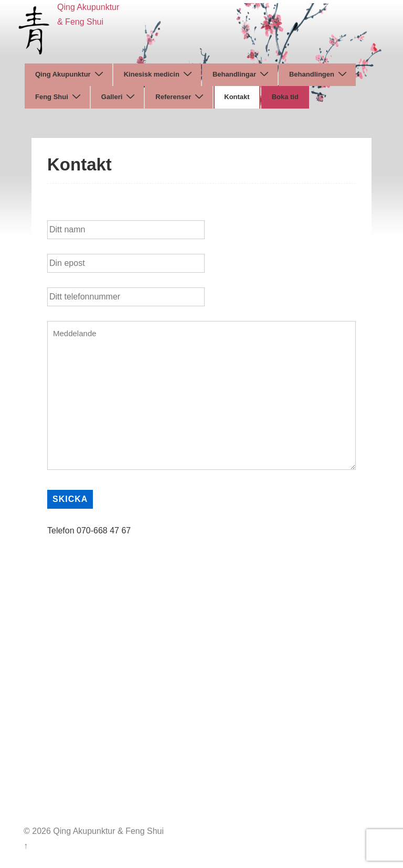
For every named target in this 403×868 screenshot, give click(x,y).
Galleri (119, 97)
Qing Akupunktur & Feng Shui (107, 831)
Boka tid (285, 97)
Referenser (181, 97)
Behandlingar (242, 74)
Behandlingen (319, 74)
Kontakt (237, 97)
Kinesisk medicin (159, 74)
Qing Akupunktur (71, 74)
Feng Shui (59, 97)
